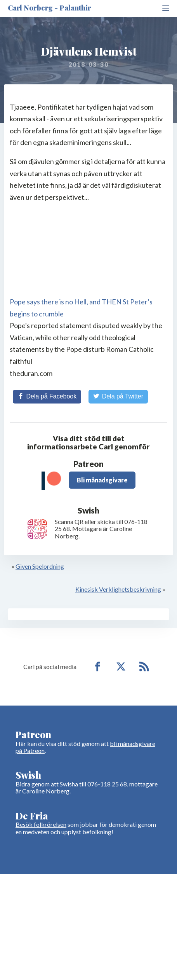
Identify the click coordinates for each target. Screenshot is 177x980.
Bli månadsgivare (102, 480)
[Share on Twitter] (118, 397)
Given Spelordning (40, 566)
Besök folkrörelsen (41, 824)
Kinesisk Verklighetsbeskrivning (118, 589)
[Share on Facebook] (47, 397)
